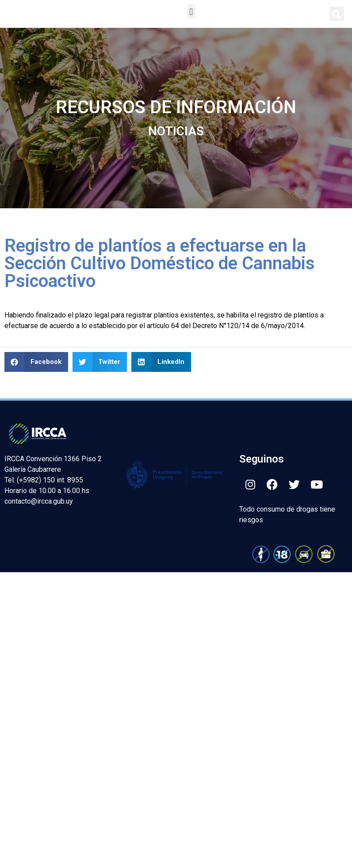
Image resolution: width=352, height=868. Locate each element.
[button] (191, 12)
